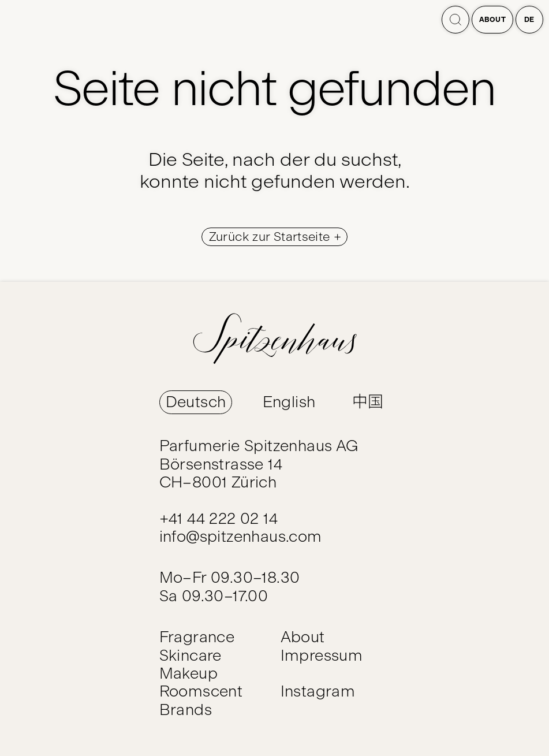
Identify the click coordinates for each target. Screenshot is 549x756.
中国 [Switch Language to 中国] (368, 402)
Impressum (322, 656)
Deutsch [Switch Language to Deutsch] (196, 402)
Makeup (188, 673)
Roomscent (201, 691)
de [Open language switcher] (529, 20)
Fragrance (197, 637)
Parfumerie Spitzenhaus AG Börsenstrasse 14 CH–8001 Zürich (259, 464)
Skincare (191, 656)
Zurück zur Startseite (271, 237)
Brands (186, 710)
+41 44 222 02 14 (219, 519)
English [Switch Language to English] (289, 402)
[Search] (455, 20)
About (493, 20)
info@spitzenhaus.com (241, 537)
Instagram (318, 691)
